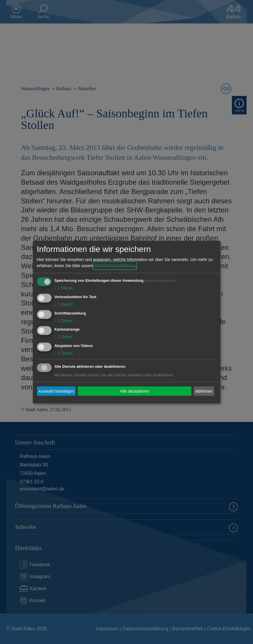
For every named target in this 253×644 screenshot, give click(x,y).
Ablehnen (204, 391)
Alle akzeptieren (135, 391)
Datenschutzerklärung (115, 266)
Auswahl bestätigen (56, 391)
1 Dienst (64, 288)
